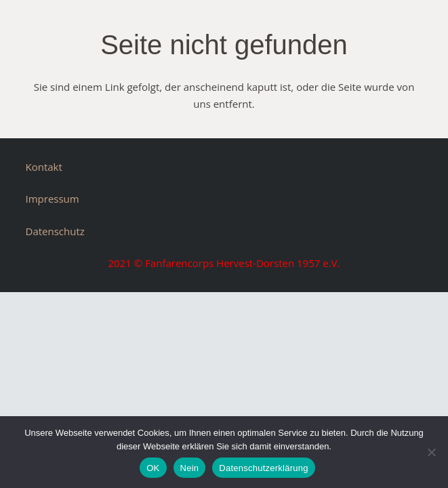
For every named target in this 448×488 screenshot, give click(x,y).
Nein (190, 468)
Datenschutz (55, 231)
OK (153, 468)
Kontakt (44, 167)
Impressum (53, 199)
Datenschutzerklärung (263, 468)
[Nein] (431, 452)
